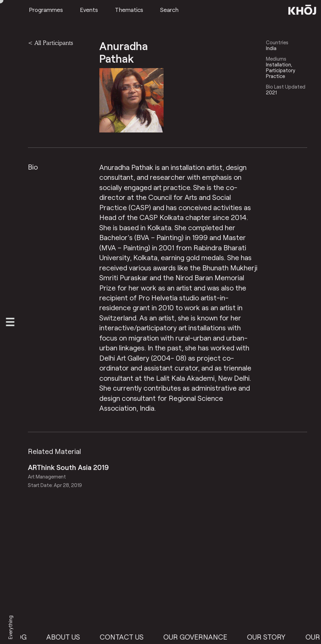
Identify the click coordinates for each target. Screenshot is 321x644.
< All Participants (50, 43)
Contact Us (127, 637)
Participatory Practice (281, 73)
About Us (69, 637)
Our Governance (201, 637)
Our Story (272, 637)
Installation (278, 65)
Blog (23, 637)
